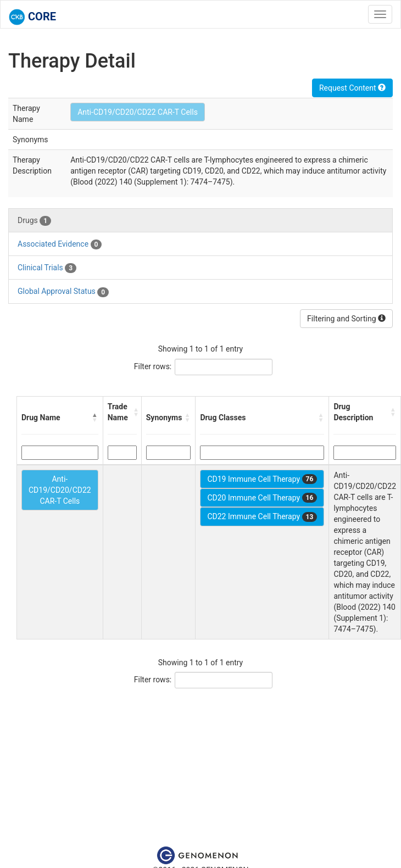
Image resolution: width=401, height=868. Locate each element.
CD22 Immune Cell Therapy (262, 517)
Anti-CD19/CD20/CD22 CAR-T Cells (138, 112)
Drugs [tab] (34, 221)
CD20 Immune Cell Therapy (262, 498)
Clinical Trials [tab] (47, 268)
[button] (95, 418)
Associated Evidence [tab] (60, 244)
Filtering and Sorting (346, 319)
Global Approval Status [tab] (63, 292)
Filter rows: (153, 366)
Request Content (352, 88)
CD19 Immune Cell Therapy (262, 479)
